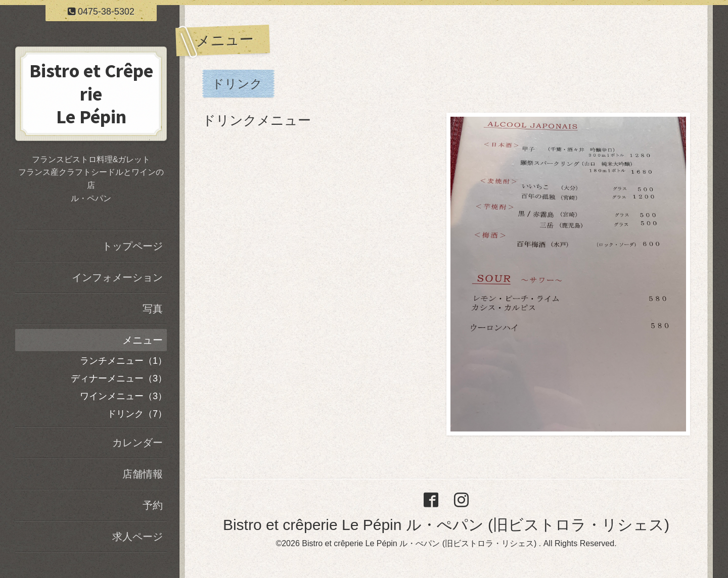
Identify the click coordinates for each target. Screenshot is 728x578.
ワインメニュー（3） (123, 396)
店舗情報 (143, 474)
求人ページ (138, 537)
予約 (153, 505)
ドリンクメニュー (257, 120)
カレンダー (138, 443)
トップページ (132, 246)
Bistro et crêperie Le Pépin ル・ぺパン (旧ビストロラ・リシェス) (446, 525)
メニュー (143, 340)
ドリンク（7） (137, 414)
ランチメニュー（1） (123, 361)
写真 (153, 309)
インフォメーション (117, 277)
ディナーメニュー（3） (119, 378)
